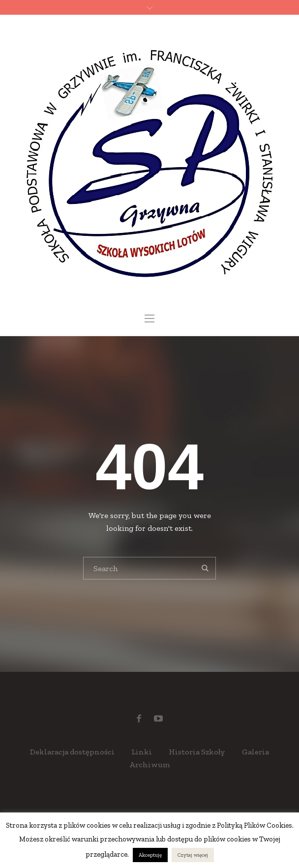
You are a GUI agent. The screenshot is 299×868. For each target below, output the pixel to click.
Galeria (255, 752)
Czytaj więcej (193, 855)
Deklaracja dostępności (72, 752)
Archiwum (150, 765)
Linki (142, 752)
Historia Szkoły (197, 752)
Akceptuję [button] (150, 855)
